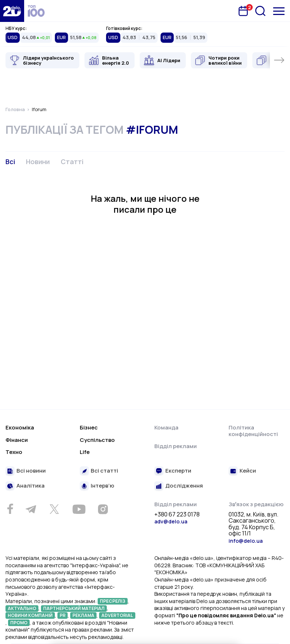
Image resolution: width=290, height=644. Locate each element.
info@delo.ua (246, 541)
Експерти (178, 471)
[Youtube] (79, 509)
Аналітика (31, 486)
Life (85, 452)
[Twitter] (54, 509)
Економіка (20, 427)
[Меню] (279, 11)
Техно (14, 452)
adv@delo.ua (171, 521)
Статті (72, 162)
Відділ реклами (176, 446)
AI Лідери (169, 60)
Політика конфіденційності (253, 431)
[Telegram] (31, 509)
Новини (38, 162)
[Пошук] (260, 11)
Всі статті (104, 471)
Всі (10, 162)
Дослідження (184, 486)
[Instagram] (103, 509)
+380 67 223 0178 (177, 515)
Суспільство (97, 440)
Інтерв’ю (102, 486)
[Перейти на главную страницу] (12, 11)
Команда (166, 427)
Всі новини (31, 471)
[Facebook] (10, 509)
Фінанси (17, 440)
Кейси (248, 471)
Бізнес (89, 427)
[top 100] (36, 11)
